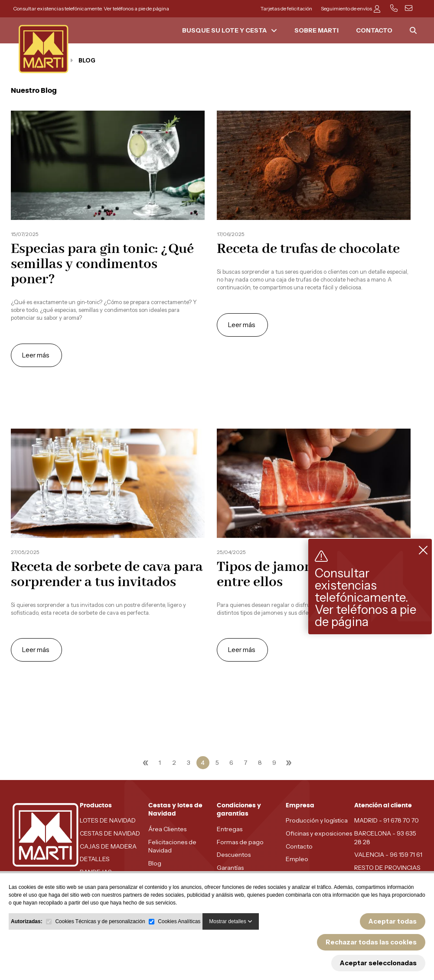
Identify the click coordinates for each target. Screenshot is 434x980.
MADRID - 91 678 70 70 (387, 820)
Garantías (230, 868)
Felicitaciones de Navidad (172, 846)
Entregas (230, 829)
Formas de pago (240, 842)
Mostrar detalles (231, 921)
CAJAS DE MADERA (108, 846)
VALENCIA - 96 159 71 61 (388, 855)
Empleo (297, 859)
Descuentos (234, 855)
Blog (155, 863)
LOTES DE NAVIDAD (108, 820)
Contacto (299, 846)
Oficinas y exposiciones (319, 833)
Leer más (36, 355)
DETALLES (95, 859)
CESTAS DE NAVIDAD (110, 833)
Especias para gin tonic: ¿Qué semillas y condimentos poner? (102, 264)
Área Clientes (167, 829)
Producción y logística (317, 820)
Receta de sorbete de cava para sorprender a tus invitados (107, 575)
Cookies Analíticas (179, 921)
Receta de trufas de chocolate (308, 249)
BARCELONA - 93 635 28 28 (385, 838)
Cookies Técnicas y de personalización (100, 921)
